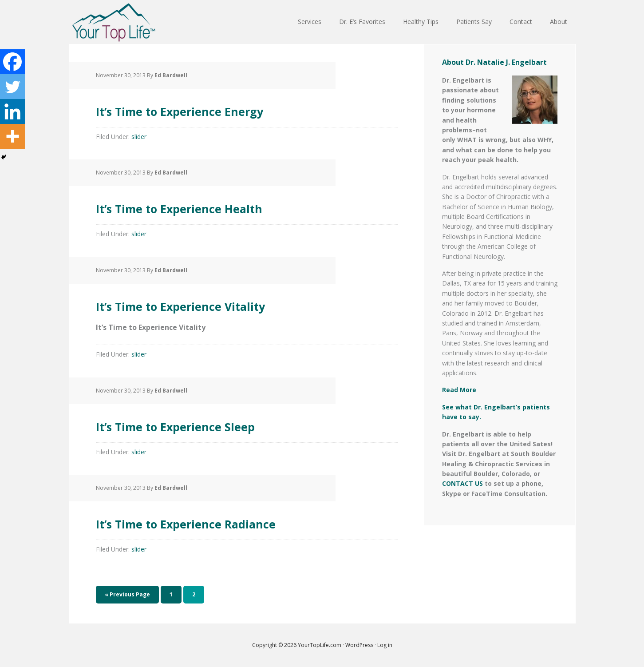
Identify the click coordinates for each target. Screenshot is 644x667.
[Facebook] (12, 62)
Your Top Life (114, 22)
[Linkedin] (12, 111)
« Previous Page (127, 594)
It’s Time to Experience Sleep (228, 424)
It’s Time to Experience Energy (235, 109)
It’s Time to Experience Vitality (236, 304)
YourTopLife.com (320, 645)
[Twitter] (12, 87)
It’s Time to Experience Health (235, 206)
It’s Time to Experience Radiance (246, 521)
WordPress (359, 645)
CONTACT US (462, 483)
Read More (459, 390)
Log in (385, 645)
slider (139, 137)
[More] (12, 136)
